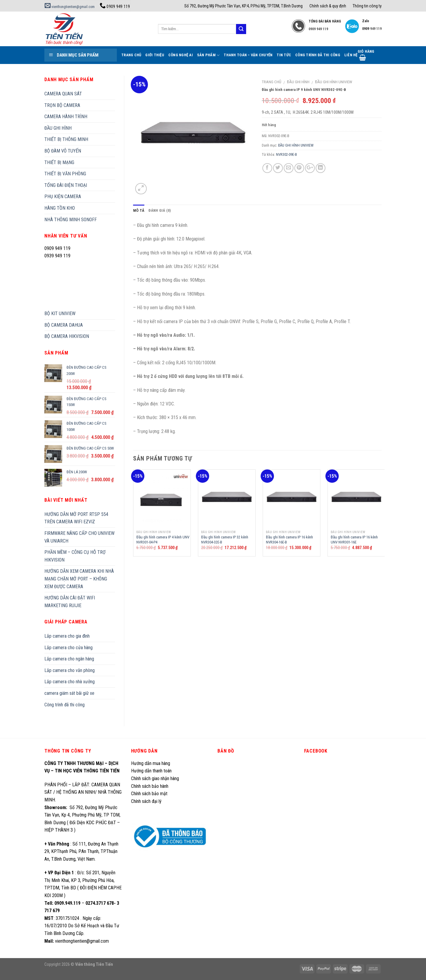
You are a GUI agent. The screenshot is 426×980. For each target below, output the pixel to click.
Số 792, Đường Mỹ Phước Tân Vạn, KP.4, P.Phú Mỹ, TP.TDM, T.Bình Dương (243, 6)
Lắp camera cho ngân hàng (69, 659)
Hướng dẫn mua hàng (151, 763)
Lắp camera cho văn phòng (70, 670)
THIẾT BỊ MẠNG (59, 162)
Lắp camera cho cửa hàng (68, 648)
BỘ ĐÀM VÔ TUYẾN (63, 151)
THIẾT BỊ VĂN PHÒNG (65, 174)
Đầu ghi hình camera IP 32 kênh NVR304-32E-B (225, 540)
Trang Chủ (131, 55)
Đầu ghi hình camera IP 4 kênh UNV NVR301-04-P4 (163, 540)
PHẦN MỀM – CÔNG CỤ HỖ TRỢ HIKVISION (75, 556)
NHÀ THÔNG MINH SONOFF (71, 220)
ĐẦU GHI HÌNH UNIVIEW (334, 82)
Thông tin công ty (367, 6)
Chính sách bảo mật (149, 794)
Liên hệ (351, 55)
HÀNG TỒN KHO (60, 208)
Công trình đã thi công (318, 55)
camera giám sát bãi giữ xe (69, 693)
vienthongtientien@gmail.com (70, 7)
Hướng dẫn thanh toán (151, 771)
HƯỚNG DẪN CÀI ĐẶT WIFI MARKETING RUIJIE (70, 602)
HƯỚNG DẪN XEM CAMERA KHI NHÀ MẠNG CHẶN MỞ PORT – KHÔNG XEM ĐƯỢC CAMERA (79, 579)
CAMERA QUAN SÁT (63, 94)
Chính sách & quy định (328, 6)
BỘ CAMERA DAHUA (64, 325)
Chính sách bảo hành (150, 786)
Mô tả (139, 210)
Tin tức (284, 55)
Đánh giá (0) (160, 210)
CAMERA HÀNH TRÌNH (66, 117)
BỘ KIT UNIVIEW (60, 313)
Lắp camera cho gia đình (67, 636)
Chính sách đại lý (147, 801)
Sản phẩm (208, 55)
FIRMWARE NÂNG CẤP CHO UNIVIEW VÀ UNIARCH (79, 537)
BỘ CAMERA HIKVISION (67, 336)
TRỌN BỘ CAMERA (62, 105)
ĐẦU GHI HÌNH (298, 82)
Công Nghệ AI (181, 55)
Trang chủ (272, 82)
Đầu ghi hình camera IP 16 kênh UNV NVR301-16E (354, 540)
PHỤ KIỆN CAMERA (63, 197)
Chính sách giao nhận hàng (155, 778)
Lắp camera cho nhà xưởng (70, 682)
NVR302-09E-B (287, 154)
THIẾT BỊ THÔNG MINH (66, 139)
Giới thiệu (155, 55)
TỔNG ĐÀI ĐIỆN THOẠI (66, 185)
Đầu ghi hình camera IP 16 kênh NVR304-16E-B (289, 540)
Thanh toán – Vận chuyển (248, 55)
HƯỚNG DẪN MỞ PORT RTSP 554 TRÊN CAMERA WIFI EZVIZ (76, 518)
